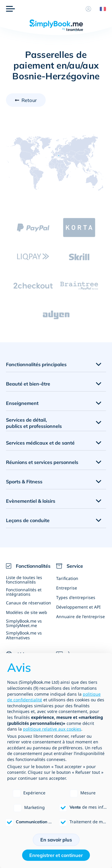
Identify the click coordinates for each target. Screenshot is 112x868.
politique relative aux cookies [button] (52, 729)
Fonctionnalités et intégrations (24, 592)
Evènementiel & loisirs (31, 501)
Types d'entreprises (76, 597)
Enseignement (22, 403)
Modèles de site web (27, 612)
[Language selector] (101, 9)
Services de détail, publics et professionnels (34, 423)
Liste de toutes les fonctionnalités (24, 580)
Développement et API (78, 607)
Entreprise (67, 588)
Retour (29, 100)
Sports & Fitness (24, 482)
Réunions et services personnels (42, 462)
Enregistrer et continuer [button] (56, 855)
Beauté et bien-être (28, 384)
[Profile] (88, 9)
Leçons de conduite (28, 520)
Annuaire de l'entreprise (80, 616)
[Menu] (10, 9)
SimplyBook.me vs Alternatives (24, 635)
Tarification (67, 578)
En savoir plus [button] (56, 840)
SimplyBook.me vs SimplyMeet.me (24, 623)
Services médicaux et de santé (40, 443)
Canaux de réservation (29, 603)
